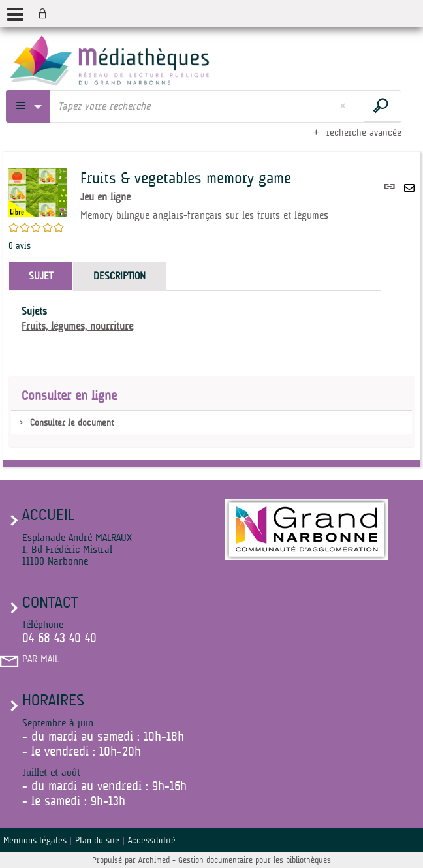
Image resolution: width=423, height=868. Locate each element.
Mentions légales (35, 840)
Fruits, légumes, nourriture (77, 326)
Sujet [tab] (41, 276)
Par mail (40, 659)
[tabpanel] (195, 319)
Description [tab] (119, 276)
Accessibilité (152, 840)
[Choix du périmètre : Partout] (28, 106)
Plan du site (97, 840)
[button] (38, 192)
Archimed (154, 860)
